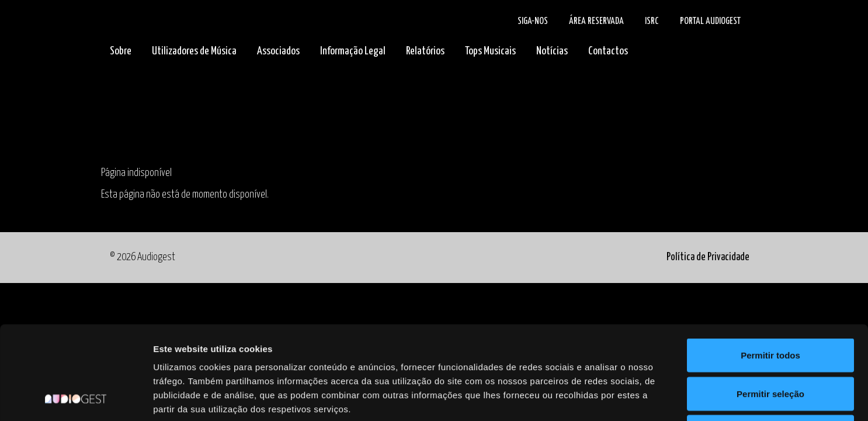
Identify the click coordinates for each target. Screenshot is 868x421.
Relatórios (425, 51)
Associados (278, 51)
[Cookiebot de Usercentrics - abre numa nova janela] (76, 398)
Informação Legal (353, 51)
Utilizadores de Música (194, 51)
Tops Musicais (490, 51)
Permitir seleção (770, 306)
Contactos (608, 51)
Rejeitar (770, 344)
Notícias (552, 51)
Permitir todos (770, 268)
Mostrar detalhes (641, 398)
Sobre (121, 51)
